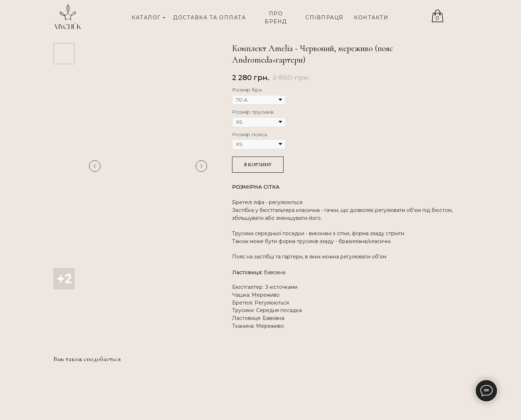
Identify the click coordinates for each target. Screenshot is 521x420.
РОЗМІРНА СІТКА (256, 187)
